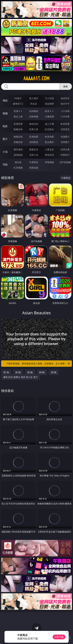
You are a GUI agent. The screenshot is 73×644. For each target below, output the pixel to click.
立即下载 (59, 637)
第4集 (42, 372)
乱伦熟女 (49, 129)
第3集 (30, 372)
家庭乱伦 (34, 149)
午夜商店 (34, 162)
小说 (5, 152)
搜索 (65, 86)
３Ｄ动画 (65, 111)
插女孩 (18, 162)
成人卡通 (49, 124)
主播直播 (49, 116)
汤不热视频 (65, 162)
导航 (5, 165)
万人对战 (49, 98)
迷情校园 (18, 155)
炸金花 (34, 104)
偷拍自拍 (34, 124)
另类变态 (65, 129)
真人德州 (34, 98)
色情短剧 (34, 168)
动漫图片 (65, 137)
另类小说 (34, 155)
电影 (5, 126)
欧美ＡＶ (49, 111)
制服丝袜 (18, 129)
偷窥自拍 (18, 137)
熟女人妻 (18, 116)
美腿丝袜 (18, 142)
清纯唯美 (34, 142)
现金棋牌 (49, 104)
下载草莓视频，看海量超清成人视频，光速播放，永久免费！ (38, 364)
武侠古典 (65, 149)
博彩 (5, 101)
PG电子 (18, 98)
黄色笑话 (49, 155)
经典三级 (34, 129)
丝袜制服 (34, 116)
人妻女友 (49, 149)
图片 (5, 139)
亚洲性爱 (18, 124)
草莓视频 (49, 162)
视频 (5, 113)
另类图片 (65, 142)
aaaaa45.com (36, 78)
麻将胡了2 (18, 104)
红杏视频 (18, 168)
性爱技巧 (65, 155)
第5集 (54, 372)
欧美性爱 (65, 124)
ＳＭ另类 (65, 116)
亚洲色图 (34, 137)
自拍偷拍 (34, 111)
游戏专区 (65, 98)
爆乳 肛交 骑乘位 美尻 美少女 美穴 (21, 377)
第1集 (6, 372)
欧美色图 (49, 137)
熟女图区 (49, 142)
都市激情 (18, 149)
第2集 (18, 372)
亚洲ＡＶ (18, 111)
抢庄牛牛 (65, 104)
